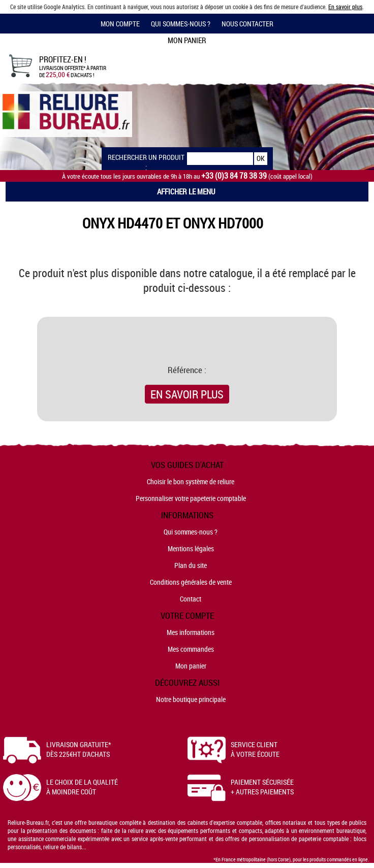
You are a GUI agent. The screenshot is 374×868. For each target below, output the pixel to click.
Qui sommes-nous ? (181, 24)
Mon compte (120, 24)
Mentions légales (191, 548)
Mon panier (191, 666)
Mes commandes (191, 649)
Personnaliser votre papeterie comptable (191, 498)
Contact (191, 599)
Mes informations (191, 632)
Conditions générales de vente (191, 582)
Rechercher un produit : (146, 159)
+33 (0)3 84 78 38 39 (234, 176)
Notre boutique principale (191, 699)
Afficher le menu (186, 191)
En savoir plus (345, 7)
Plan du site (191, 565)
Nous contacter (247, 24)
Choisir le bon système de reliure (191, 481)
